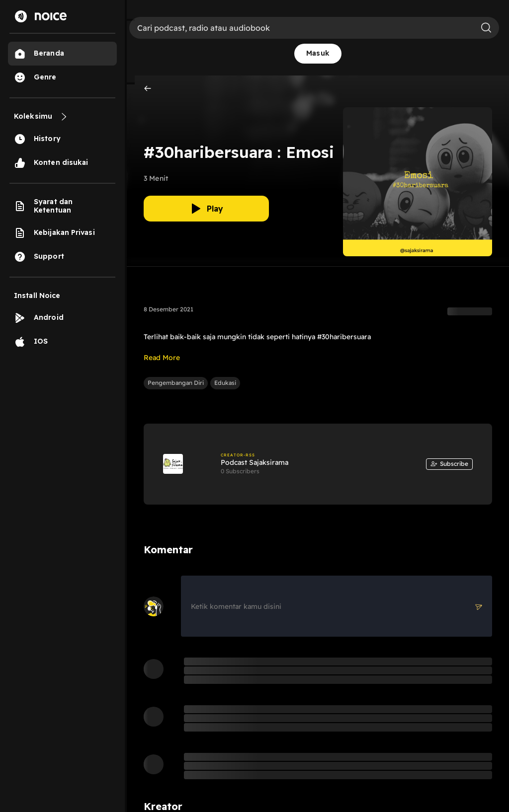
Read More (162, 358)
